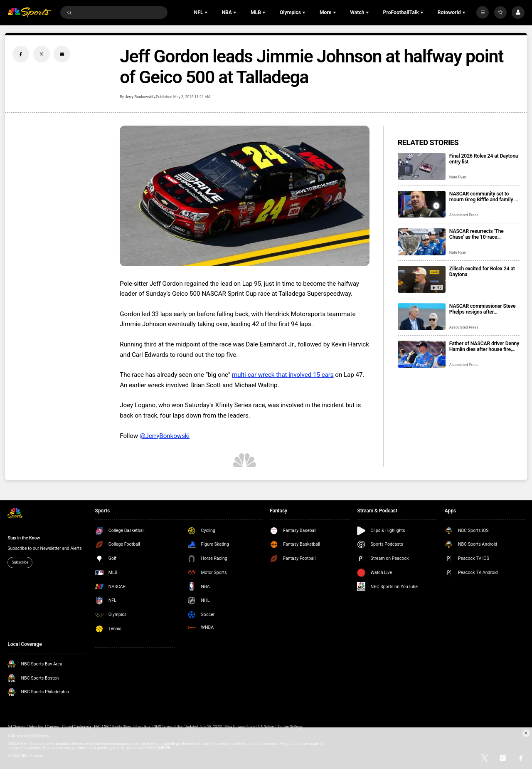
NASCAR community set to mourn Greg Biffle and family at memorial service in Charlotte (484, 197)
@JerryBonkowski (165, 436)
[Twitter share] (42, 54)
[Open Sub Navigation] (207, 12)
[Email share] (62, 54)
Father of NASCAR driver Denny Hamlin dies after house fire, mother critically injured (484, 346)
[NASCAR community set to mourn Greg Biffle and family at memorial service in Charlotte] (422, 204)
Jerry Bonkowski (139, 97)
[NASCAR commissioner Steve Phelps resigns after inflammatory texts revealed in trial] (422, 317)
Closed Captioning (77, 727)
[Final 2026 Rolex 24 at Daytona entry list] (422, 167)
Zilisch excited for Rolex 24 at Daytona (482, 272)
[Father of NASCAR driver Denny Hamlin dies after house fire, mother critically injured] (422, 354)
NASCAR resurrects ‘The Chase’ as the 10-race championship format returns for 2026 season (482, 234)
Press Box (142, 727)
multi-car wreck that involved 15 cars (283, 375)
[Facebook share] (21, 54)
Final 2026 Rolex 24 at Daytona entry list (484, 159)
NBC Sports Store (118, 727)
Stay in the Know (24, 538)
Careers (53, 727)
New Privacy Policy (240, 727)
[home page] (29, 13)
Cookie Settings (290, 727)
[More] (483, 12)
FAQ (97, 727)
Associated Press (464, 215)
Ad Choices (16, 727)
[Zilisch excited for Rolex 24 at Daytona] (422, 279)
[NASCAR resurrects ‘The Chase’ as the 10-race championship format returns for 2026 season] (422, 242)
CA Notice (266, 727)
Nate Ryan (458, 177)
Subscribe (20, 562)
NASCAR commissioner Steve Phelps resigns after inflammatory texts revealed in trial (483, 309)
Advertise (36, 727)
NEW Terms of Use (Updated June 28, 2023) (188, 727)
